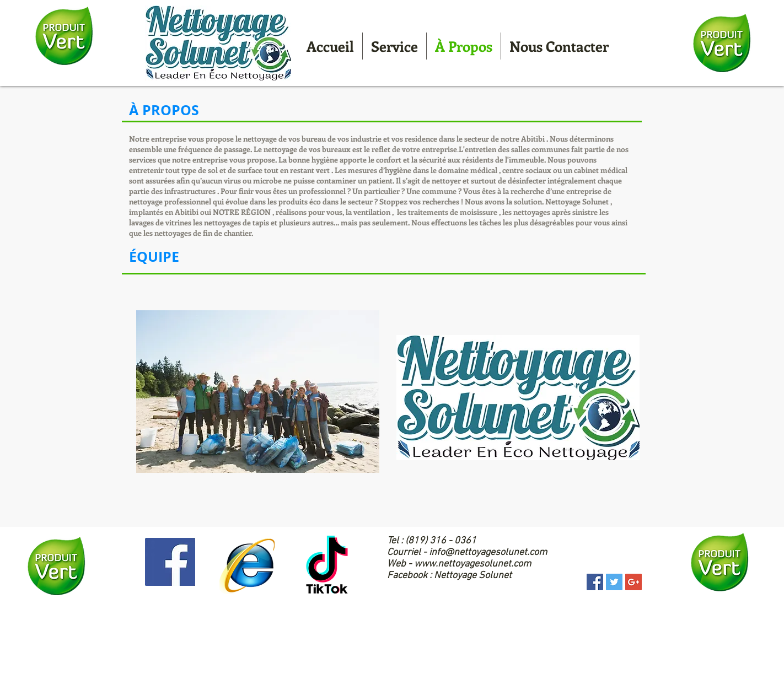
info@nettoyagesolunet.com (488, 552)
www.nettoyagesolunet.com (472, 564)
